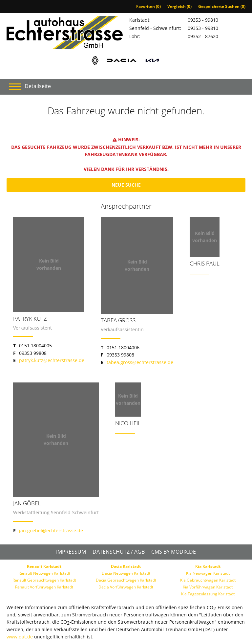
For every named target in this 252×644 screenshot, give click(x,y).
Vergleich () (179, 6)
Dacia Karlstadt (126, 566)
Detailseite (38, 86)
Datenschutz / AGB (119, 552)
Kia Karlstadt (208, 566)
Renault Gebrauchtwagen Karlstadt (44, 580)
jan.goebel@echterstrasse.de (51, 530)
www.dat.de (20, 637)
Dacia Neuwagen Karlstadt (126, 573)
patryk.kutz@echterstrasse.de (52, 360)
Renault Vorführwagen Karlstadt (44, 587)
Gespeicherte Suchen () (222, 6)
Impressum (71, 552)
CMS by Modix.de (174, 552)
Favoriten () (148, 6)
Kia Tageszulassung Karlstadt (208, 594)
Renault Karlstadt (44, 566)
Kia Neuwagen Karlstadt (208, 573)
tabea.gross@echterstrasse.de (140, 362)
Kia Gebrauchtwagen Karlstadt (208, 580)
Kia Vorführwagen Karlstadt (208, 587)
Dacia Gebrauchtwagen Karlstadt (126, 580)
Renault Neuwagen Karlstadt (44, 573)
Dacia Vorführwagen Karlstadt (126, 587)
